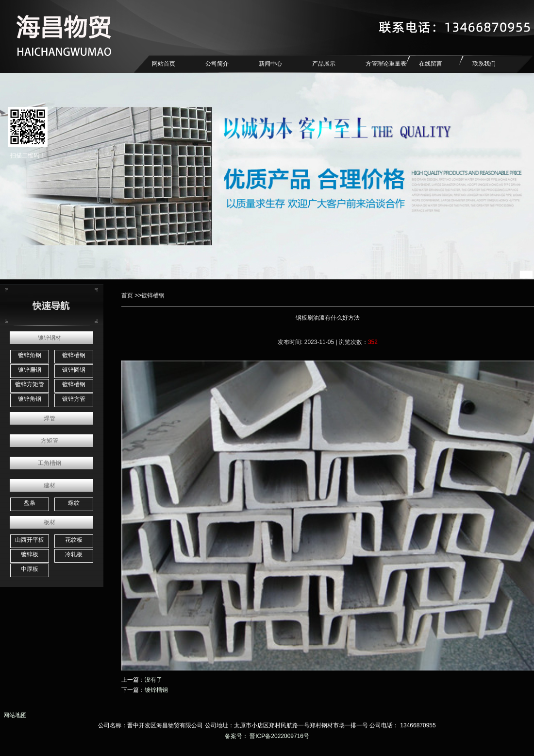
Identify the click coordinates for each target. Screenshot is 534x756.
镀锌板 (30, 554)
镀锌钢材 (50, 338)
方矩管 (50, 441)
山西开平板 (30, 540)
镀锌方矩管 (30, 384)
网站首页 (164, 64)
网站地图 (13, 715)
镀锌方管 (74, 399)
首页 (127, 295)
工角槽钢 (50, 463)
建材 (50, 485)
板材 (50, 522)
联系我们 (484, 64)
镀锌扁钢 (30, 370)
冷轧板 (74, 554)
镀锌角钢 (30, 355)
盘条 (30, 503)
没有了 (153, 680)
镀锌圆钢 (74, 370)
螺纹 (74, 503)
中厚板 (30, 569)
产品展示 (324, 64)
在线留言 (431, 64)
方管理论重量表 (386, 64)
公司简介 (217, 64)
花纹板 (74, 540)
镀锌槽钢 (74, 355)
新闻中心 (270, 64)
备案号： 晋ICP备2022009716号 (267, 736)
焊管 (50, 418)
